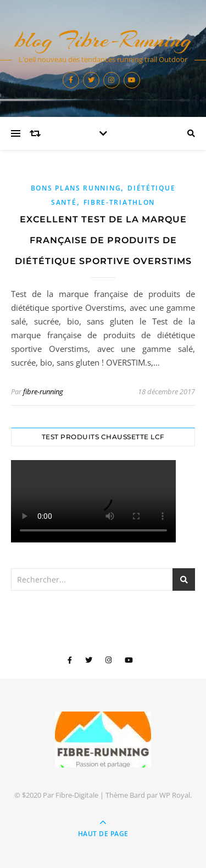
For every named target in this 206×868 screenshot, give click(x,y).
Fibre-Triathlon (119, 202)
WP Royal (175, 795)
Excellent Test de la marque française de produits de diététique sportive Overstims (103, 240)
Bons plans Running (76, 188)
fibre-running (43, 391)
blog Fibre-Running (103, 40)
